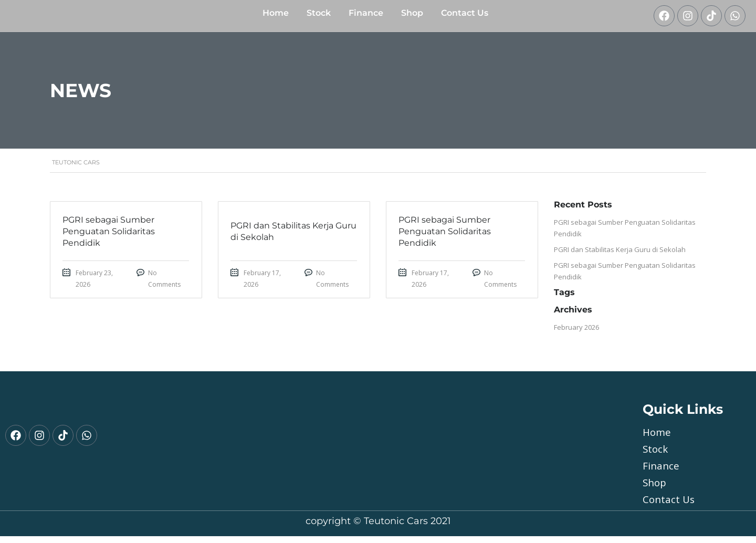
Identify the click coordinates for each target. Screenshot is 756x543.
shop (412, 17)
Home (276, 17)
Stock (319, 17)
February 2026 (576, 334)
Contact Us (465, 17)
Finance (366, 17)
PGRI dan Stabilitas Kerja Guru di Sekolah (620, 256)
